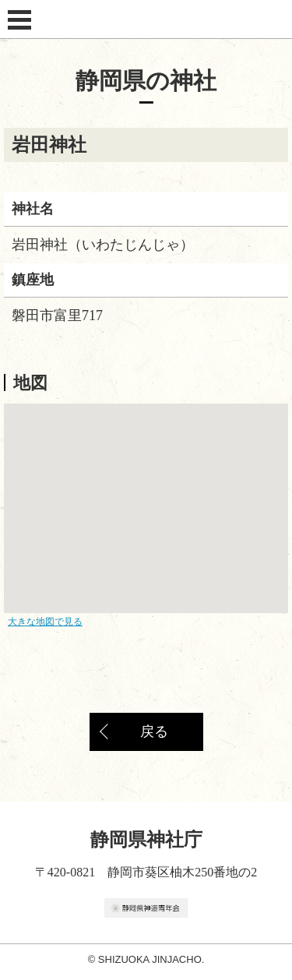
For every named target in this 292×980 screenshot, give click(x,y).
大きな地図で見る (45, 622)
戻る (154, 731)
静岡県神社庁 (146, 19)
